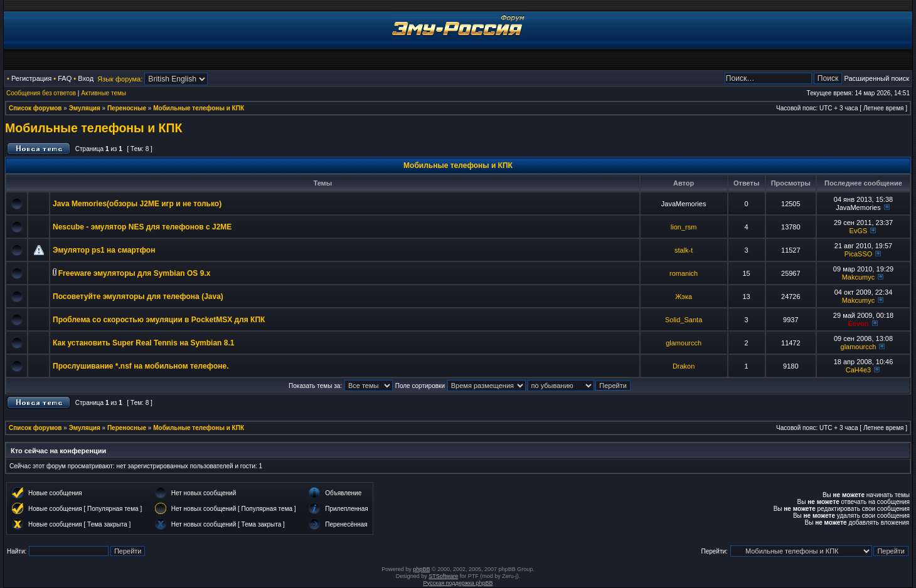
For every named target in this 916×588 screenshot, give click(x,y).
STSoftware (443, 576)
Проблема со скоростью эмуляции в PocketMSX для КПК (159, 320)
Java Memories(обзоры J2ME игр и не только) (137, 204)
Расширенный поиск (876, 78)
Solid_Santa (684, 320)
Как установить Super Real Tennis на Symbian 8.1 (143, 343)
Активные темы (104, 93)
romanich (684, 273)
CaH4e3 (858, 370)
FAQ (65, 78)
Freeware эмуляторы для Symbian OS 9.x (135, 273)
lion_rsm (684, 227)
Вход (86, 78)
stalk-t (684, 250)
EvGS (859, 231)
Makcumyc (859, 277)
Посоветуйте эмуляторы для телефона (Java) (138, 297)
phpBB (421, 569)
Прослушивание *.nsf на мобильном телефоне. (141, 366)
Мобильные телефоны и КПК (199, 108)
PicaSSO (859, 254)
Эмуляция (85, 108)
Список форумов (35, 108)
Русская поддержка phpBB (458, 583)
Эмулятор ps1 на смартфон (104, 250)
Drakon (684, 366)
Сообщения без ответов (41, 93)
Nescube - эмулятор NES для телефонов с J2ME (142, 227)
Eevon (858, 323)
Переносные (127, 108)
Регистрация (31, 78)
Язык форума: (120, 79)
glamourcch (684, 343)
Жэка (684, 297)
